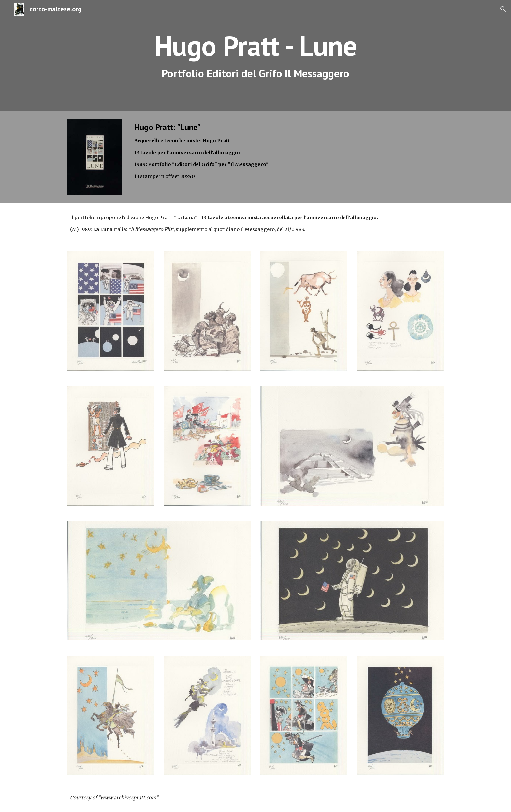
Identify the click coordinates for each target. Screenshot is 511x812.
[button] (503, 9)
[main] (255, 56)
